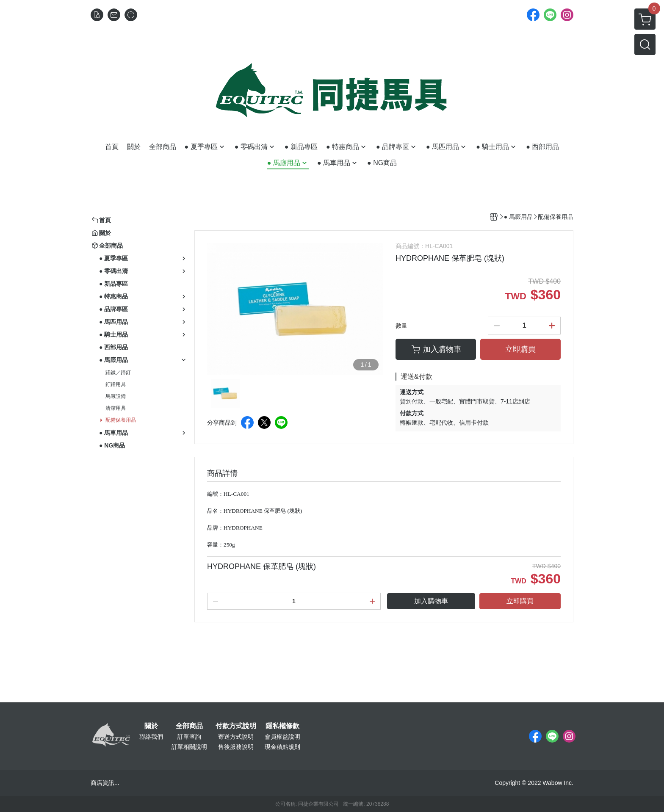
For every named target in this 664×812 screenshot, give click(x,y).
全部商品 (189, 726)
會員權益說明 (282, 737)
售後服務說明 (236, 747)
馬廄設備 (116, 396)
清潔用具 (116, 408)
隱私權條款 (282, 726)
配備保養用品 (121, 420)
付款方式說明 (236, 726)
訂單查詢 (189, 737)
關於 (151, 726)
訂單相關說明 (189, 747)
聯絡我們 (151, 737)
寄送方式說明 (236, 737)
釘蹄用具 (116, 384)
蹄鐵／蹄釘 (118, 373)
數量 (401, 326)
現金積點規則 (282, 747)
